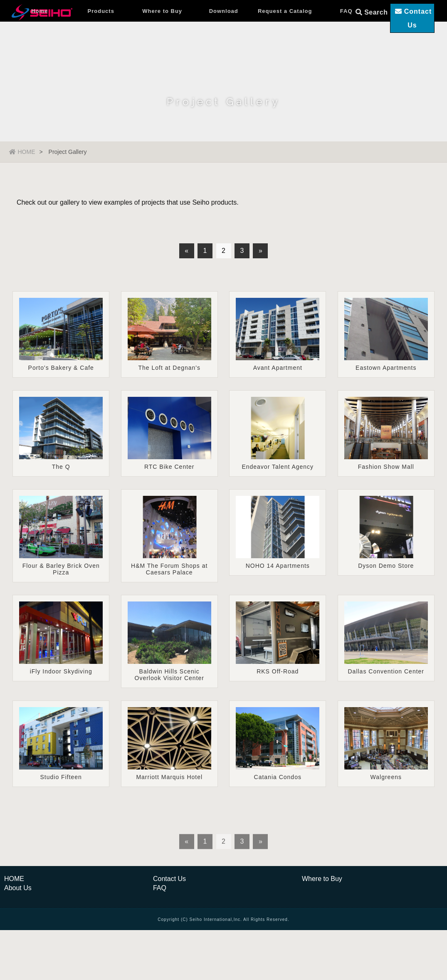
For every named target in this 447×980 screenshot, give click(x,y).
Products (101, 39)
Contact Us (169, 908)
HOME (22, 152)
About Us (18, 917)
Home (40, 39)
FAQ (346, 39)
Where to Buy (162, 39)
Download (224, 39)
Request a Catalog (285, 39)
